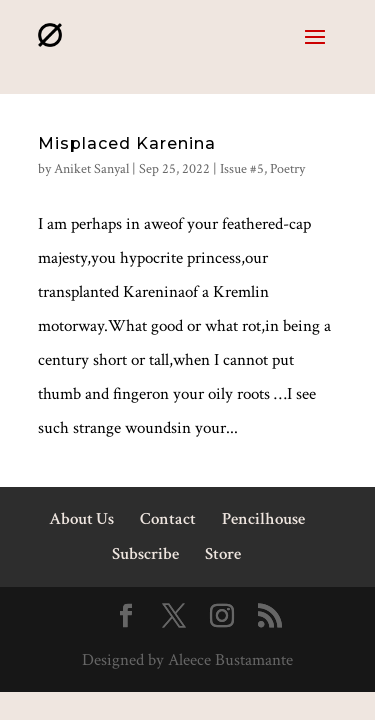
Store (223, 554)
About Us (81, 519)
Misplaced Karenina (127, 143)
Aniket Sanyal (91, 169)
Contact (168, 519)
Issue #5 (242, 169)
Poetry (287, 169)
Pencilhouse (263, 519)
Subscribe (145, 554)
